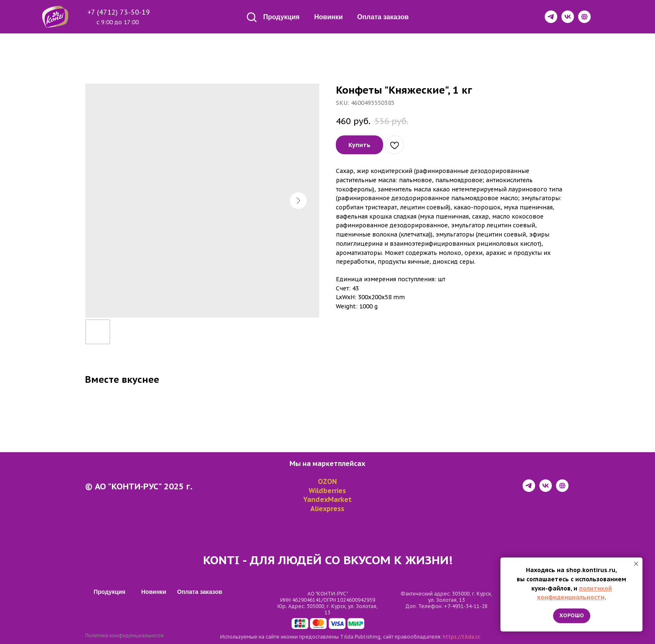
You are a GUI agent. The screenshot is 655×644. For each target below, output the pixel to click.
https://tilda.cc (462, 637)
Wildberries (327, 491)
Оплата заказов (383, 17)
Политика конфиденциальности (124, 635)
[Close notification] (636, 564)
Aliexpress (327, 509)
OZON (327, 481)
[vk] (546, 490)
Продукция (281, 17)
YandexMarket (327, 499)
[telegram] (529, 490)
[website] (562, 490)
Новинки (329, 17)
